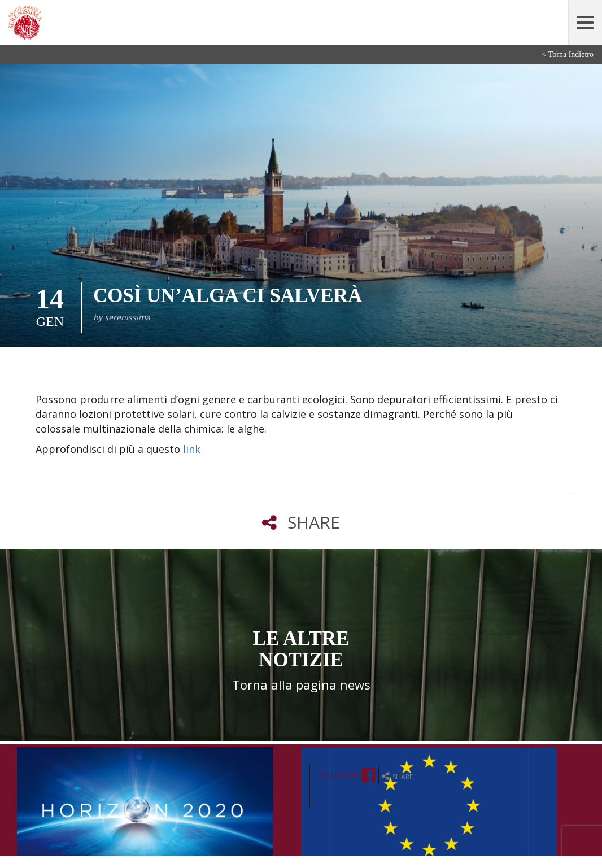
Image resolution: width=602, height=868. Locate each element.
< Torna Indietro (568, 54)
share (397, 776)
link (192, 449)
